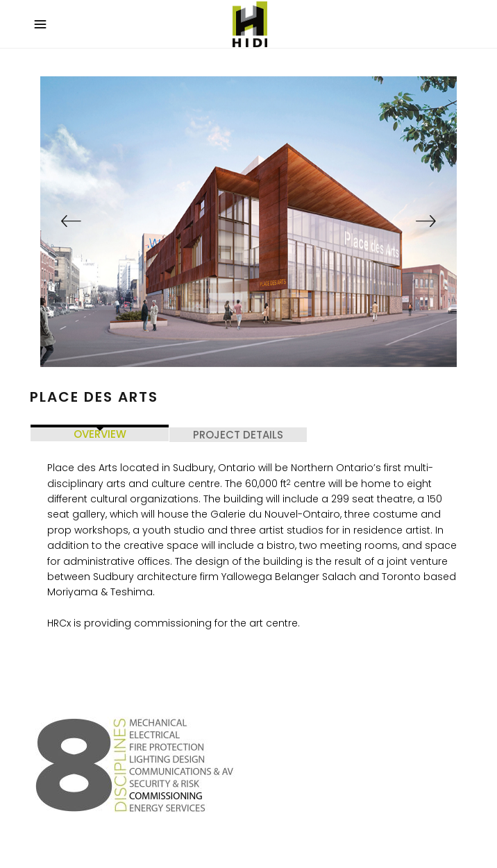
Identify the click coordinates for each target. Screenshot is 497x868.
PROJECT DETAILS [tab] (238, 435)
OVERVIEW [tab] (100, 434)
